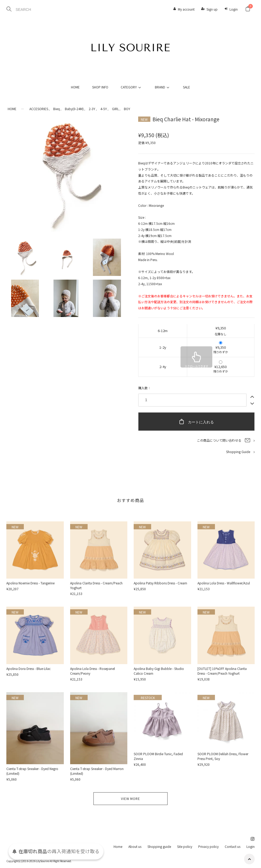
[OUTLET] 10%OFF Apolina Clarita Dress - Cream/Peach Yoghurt (222, 671)
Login (234, 9)
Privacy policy (208, 846)
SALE (186, 87)
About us (135, 846)
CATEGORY (132, 87)
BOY (127, 109)
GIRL (115, 109)
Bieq (57, 109)
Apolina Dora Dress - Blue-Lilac (28, 668)
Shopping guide (159, 846)
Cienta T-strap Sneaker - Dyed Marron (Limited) (97, 771)
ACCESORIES (39, 109)
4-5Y (104, 109)
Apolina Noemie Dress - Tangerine (30, 583)
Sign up (212, 9)
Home (118, 846)
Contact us (233, 846)
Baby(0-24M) (74, 109)
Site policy (185, 846)
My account (186, 9)
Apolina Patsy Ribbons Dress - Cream (160, 583)
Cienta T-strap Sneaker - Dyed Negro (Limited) (32, 771)
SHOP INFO (100, 87)
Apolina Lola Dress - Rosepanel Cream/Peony (93, 671)
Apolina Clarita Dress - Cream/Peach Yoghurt (96, 585)
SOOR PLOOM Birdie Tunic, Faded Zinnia (158, 756)
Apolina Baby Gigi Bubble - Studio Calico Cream (159, 671)
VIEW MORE (130, 798)
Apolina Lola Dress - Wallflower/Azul (224, 583)
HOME (75, 87)
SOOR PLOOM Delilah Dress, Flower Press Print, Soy (223, 756)
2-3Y (92, 109)
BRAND (163, 87)
